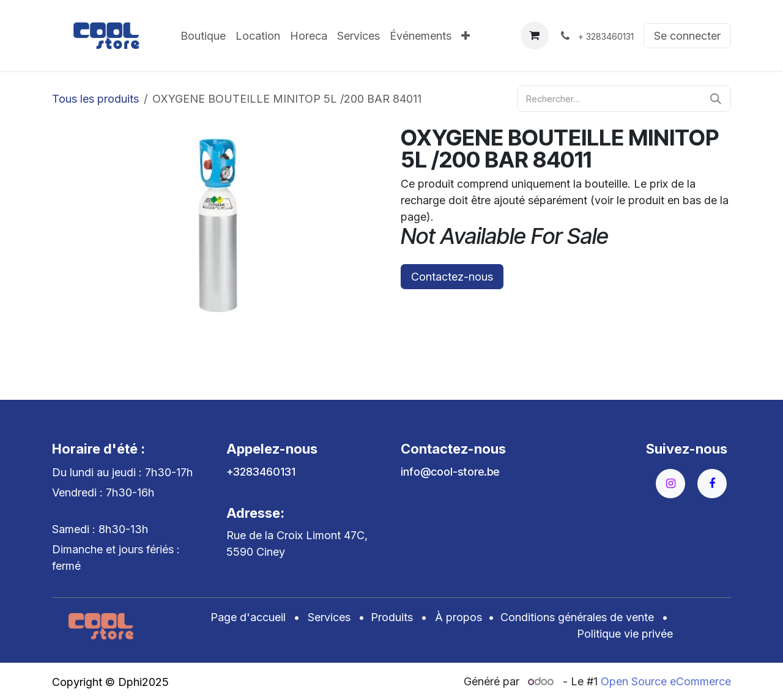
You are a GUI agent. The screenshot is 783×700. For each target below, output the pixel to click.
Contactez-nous (452, 277)
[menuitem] (203, 36)
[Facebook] (712, 484)
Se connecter (687, 36)
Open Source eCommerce (666, 681)
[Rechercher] (716, 99)
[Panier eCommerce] (535, 35)
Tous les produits (95, 99)
